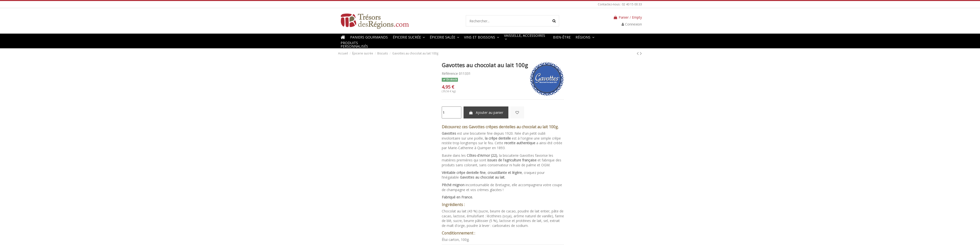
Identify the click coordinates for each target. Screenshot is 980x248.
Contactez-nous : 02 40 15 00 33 (620, 4)
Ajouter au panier (486, 112)
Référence (450, 73)
